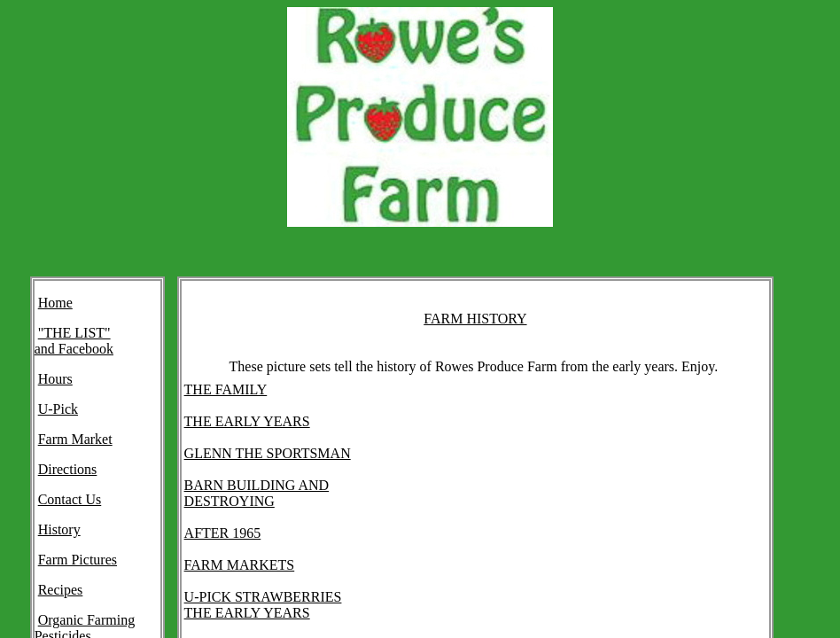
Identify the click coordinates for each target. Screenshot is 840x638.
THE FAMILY (226, 389)
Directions (68, 469)
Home (55, 303)
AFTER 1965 (223, 533)
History (59, 529)
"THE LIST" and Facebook (74, 341)
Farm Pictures (78, 560)
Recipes (61, 590)
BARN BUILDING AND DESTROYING (257, 493)
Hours (55, 379)
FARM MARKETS (240, 565)
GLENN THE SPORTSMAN (268, 453)
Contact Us (70, 499)
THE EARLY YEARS (247, 421)
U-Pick (58, 409)
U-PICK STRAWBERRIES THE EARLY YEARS (263, 605)
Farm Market (75, 439)
